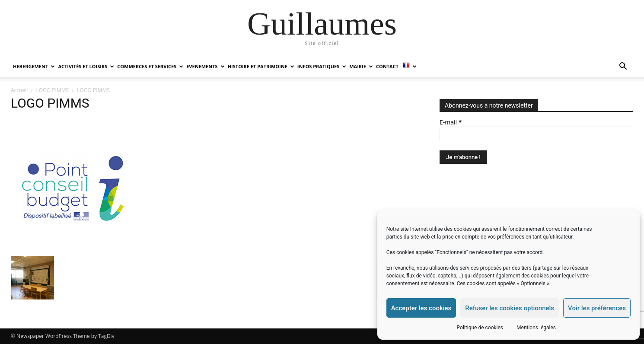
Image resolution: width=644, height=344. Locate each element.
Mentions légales (536, 328)
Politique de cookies (480, 328)
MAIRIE (361, 66)
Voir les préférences (597, 308)
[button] (623, 67)
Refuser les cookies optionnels (510, 308)
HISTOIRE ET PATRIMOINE (261, 66)
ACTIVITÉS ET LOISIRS (86, 66)
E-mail (451, 122)
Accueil (19, 90)
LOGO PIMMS (53, 90)
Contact (387, 66)
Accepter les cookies (421, 308)
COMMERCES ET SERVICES (150, 66)
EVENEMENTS (205, 66)
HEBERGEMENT (34, 66)
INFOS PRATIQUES (322, 66)
